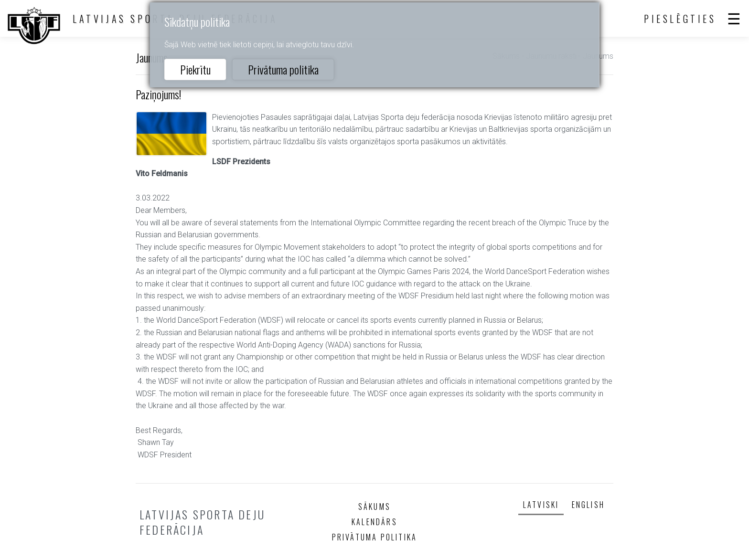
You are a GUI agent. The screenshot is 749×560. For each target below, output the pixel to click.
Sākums (374, 507)
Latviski (541, 505)
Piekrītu (195, 69)
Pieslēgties (680, 19)
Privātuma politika (283, 69)
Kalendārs (374, 522)
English (588, 505)
